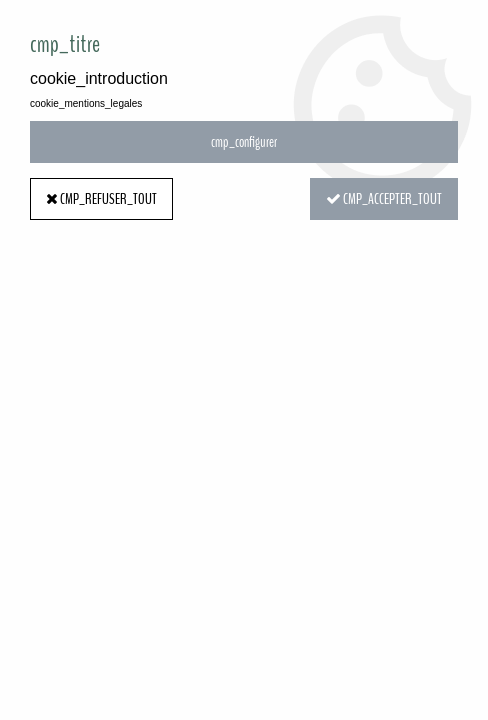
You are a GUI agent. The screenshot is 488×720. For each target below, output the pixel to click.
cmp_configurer (244, 142)
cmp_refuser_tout (101, 199)
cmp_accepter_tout (384, 199)
